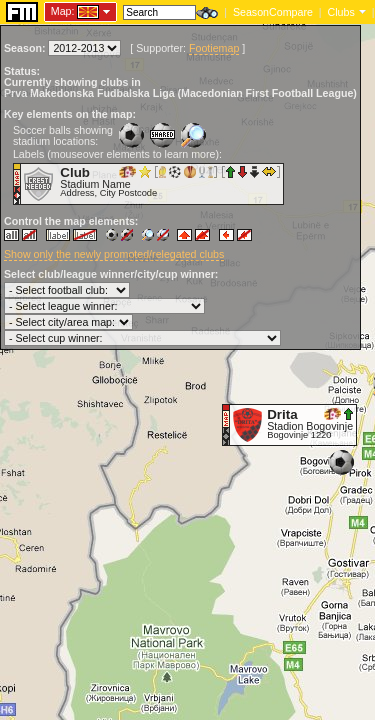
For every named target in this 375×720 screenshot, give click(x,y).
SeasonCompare (273, 12)
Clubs (341, 12)
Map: (63, 11)
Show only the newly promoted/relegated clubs (114, 254)
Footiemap (214, 48)
